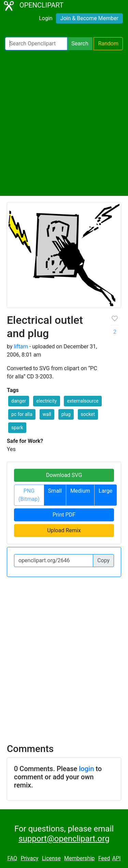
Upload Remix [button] (64, 530)
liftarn (21, 346)
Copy (103, 560)
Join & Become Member (89, 18)
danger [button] (19, 401)
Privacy (30, 858)
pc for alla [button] (22, 414)
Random (108, 44)
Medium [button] (80, 491)
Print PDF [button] (64, 515)
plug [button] (66, 414)
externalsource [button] (83, 401)
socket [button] (88, 414)
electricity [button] (46, 401)
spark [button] (17, 428)
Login (46, 18)
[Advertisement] (64, 123)
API (117, 858)
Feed (104, 858)
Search (80, 44)
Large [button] (105, 491)
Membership (79, 858)
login (86, 769)
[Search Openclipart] (36, 44)
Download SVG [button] (64, 475)
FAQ (12, 858)
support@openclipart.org (64, 839)
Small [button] (55, 491)
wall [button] (47, 414)
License (51, 858)
